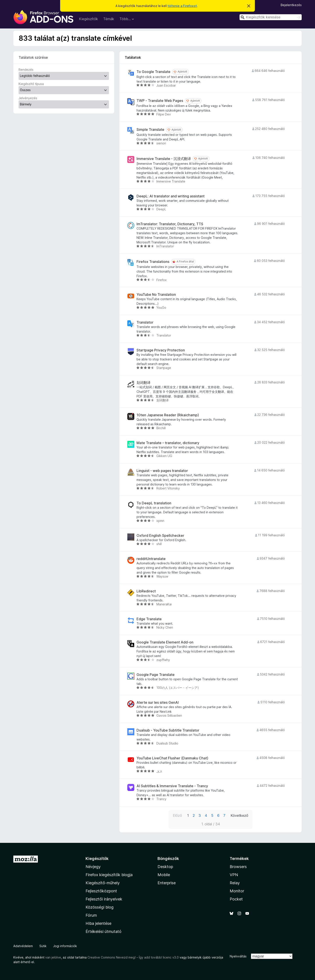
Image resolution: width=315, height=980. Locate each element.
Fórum (91, 915)
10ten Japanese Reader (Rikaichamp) (168, 415)
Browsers (238, 867)
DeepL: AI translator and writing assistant (171, 196)
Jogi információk (65, 946)
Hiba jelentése (98, 923)
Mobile (164, 875)
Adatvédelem (23, 946)
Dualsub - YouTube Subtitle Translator (168, 730)
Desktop (165, 867)
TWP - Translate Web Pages (160, 101)
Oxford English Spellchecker (160, 536)
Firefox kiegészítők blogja (109, 875)
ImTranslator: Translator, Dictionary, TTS (170, 224)
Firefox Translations (153, 262)
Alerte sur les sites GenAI (158, 703)
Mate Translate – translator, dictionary (168, 443)
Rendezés (26, 70)
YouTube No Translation (156, 295)
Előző (177, 815)
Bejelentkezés (291, 5)
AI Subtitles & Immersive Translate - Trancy (172, 786)
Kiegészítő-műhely (103, 883)
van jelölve (53, 957)
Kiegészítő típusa (31, 84)
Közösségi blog (100, 907)
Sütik (43, 946)
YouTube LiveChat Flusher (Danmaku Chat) (172, 758)
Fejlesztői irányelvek (104, 899)
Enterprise (167, 883)
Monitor (237, 891)
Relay (235, 883)
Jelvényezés (28, 98)
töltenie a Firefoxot (182, 6)
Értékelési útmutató (103, 931)
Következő (239, 815)
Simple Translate (150, 130)
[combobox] (271, 17)
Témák (109, 19)
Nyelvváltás (238, 956)
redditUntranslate (151, 559)
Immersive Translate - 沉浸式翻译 (164, 159)
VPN (234, 875)
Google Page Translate (156, 675)
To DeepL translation (154, 503)
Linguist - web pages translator (162, 471)
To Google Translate (153, 72)
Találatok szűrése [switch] (33, 57)
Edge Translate (149, 619)
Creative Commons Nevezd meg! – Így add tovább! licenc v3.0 (133, 957)
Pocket (236, 899)
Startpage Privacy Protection (161, 350)
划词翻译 (143, 383)
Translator (145, 322)
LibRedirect (146, 591)
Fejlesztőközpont (101, 891)
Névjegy (93, 867)
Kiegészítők (88, 19)
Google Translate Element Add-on (165, 642)
